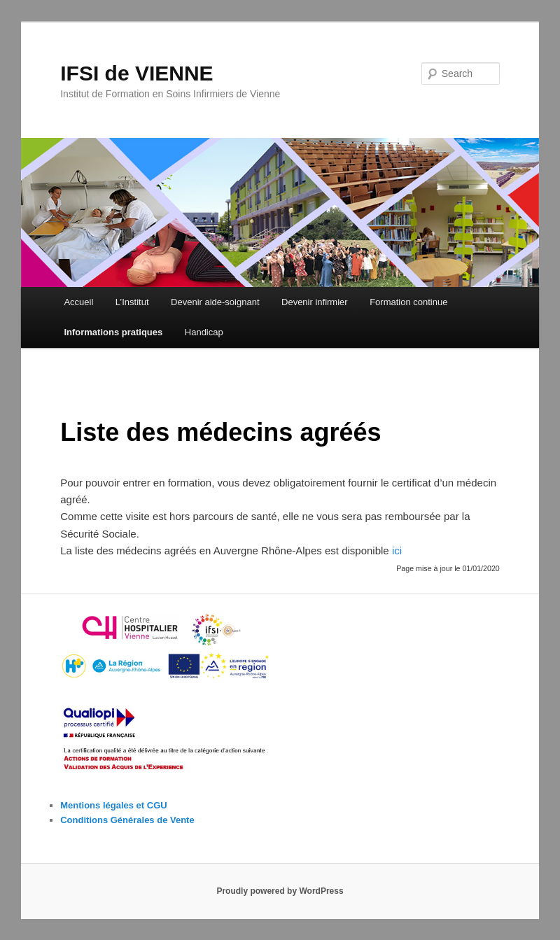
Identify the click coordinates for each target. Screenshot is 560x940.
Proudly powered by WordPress (280, 891)
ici (397, 550)
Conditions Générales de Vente (127, 820)
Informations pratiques (113, 332)
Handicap (204, 332)
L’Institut (132, 302)
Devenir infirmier (315, 302)
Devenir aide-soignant (215, 302)
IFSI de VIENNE (136, 73)
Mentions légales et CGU (113, 805)
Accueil (78, 302)
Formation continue (408, 302)
